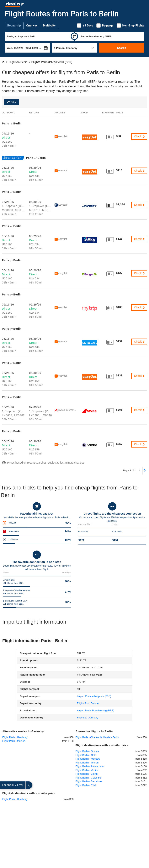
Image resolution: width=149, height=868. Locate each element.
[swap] (74, 36)
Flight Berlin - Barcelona (89, 781)
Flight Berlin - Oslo (86, 755)
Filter (13, 102)
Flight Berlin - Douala (87, 751)
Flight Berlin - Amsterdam (90, 766)
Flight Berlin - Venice (87, 770)
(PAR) (94, 696)
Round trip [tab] (14, 26)
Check (140, 136)
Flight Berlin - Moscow (88, 759)
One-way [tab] (32, 26)
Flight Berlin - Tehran (87, 763)
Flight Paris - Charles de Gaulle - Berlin (97, 737)
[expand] (3, 785)
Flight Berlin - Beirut (87, 774)
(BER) (96, 710)
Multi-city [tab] (49, 26)
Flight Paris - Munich (14, 741)
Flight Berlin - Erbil (86, 785)
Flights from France (88, 703)
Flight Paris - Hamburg (15, 737)
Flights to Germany (88, 718)
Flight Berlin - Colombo (88, 778)
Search (122, 48)
